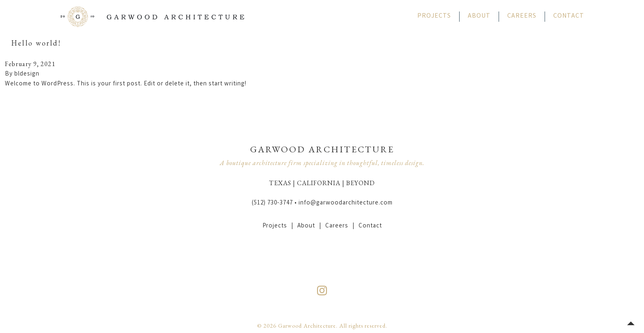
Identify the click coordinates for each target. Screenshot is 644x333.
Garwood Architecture (152, 17)
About (479, 16)
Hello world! (36, 43)
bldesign (27, 74)
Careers (522, 16)
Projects (434, 16)
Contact (569, 16)
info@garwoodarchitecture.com (346, 203)
